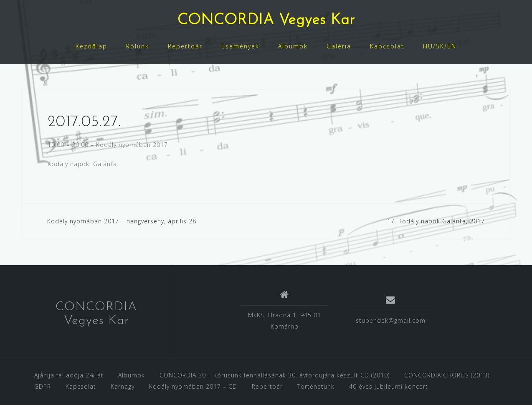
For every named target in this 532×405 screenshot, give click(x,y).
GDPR (43, 386)
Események (240, 46)
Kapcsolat (387, 46)
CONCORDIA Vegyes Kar (266, 20)
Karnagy (123, 386)
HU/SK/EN (440, 46)
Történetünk (316, 386)
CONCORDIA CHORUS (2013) (447, 375)
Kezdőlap (91, 46)
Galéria (339, 46)
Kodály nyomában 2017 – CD (193, 386)
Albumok (293, 46)
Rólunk (138, 46)
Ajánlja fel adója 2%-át (69, 375)
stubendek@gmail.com (391, 320)
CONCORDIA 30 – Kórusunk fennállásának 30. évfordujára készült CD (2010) (275, 375)
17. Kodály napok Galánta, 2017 (436, 221)
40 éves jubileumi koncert (389, 386)
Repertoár (185, 46)
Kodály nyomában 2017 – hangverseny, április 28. (123, 221)
